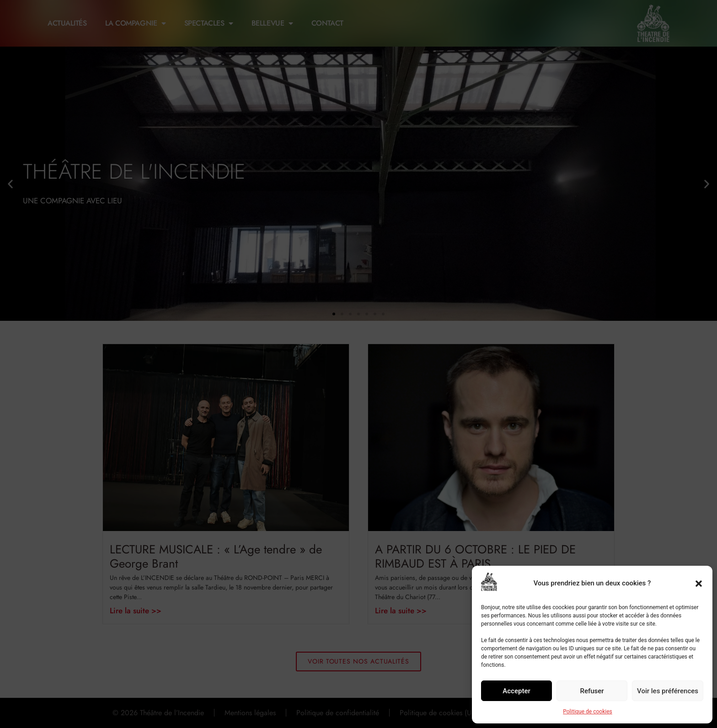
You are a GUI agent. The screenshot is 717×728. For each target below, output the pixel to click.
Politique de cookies (587, 712)
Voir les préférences (668, 691)
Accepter (516, 691)
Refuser (592, 691)
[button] (699, 584)
